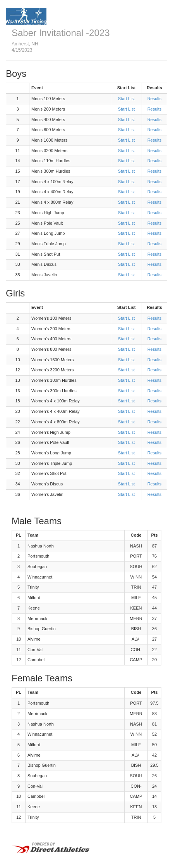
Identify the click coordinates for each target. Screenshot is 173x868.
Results (155, 99)
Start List (126, 99)
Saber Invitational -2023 (61, 33)
